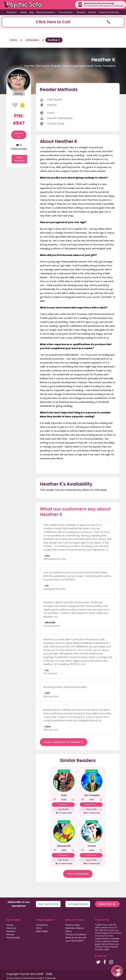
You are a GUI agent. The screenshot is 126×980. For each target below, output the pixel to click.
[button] (63, 22)
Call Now (19, 135)
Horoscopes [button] (66, 12)
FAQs (39, 928)
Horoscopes (13, 938)
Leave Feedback (19, 159)
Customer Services (109, 12)
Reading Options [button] (46, 12)
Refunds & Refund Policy (75, 930)
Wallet (23, 12)
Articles (92, 12)
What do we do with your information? (76, 939)
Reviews (81, 12)
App (32, 12)
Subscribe (107, 904)
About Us (11, 928)
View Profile (63, 809)
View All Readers (78, 874)
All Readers (32, 40)
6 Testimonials (19, 147)
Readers (11, 931)
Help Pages (42, 931)
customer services (110, 941)
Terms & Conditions (76, 934)
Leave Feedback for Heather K (64, 742)
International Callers (34, 978)
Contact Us (42, 925)
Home (14, 40)
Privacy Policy (73, 925)
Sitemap (51, 978)
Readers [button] (11, 12)
